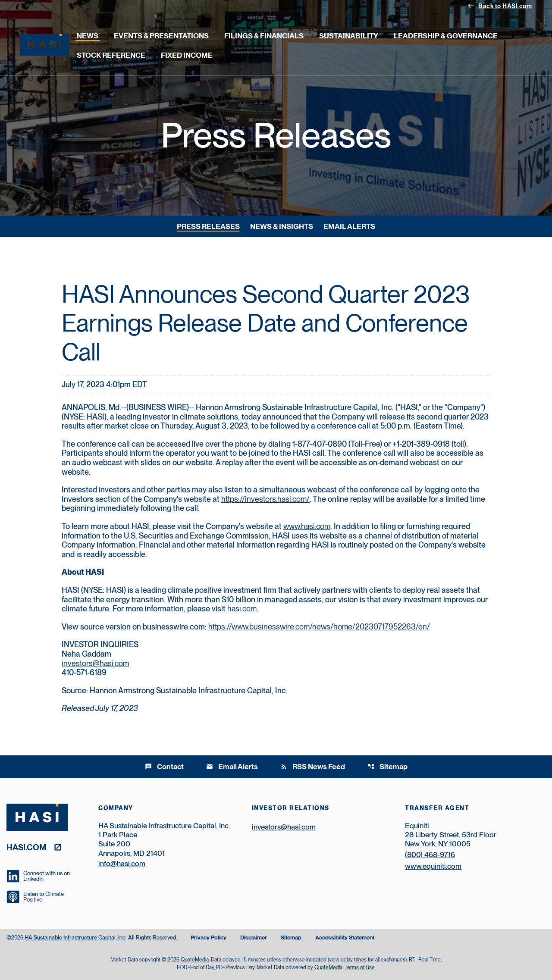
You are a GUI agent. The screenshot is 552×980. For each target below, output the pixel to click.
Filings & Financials (264, 36)
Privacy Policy (209, 938)
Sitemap (387, 767)
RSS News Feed (313, 767)
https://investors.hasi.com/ (265, 499)
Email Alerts (349, 226)
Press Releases (208, 226)
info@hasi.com (122, 864)
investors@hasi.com (95, 663)
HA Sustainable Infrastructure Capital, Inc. (76, 938)
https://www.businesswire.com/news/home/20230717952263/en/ (319, 627)
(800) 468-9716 (430, 855)
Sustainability (349, 36)
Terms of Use (360, 967)
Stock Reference (111, 55)
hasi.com (242, 609)
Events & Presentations (161, 36)
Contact (164, 767)
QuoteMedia (195, 960)
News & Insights (282, 226)
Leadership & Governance (446, 36)
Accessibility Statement (345, 938)
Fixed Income (187, 55)
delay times (354, 960)
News (88, 36)
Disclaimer (254, 938)
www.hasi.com (307, 526)
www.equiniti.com (433, 866)
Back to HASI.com (500, 6)
